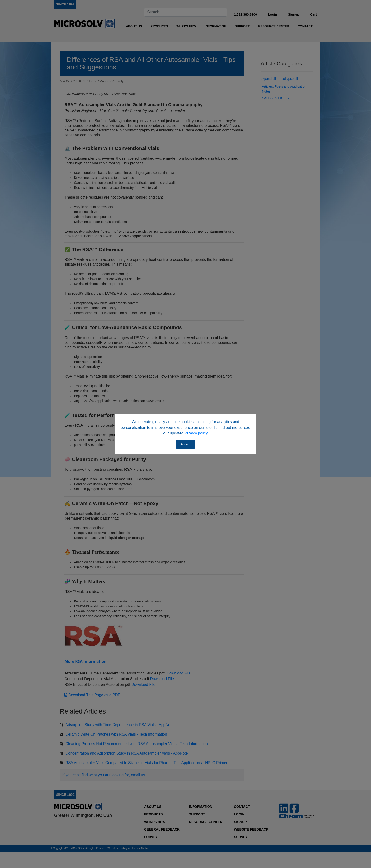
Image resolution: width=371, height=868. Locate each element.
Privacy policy (196, 433)
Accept (185, 444)
